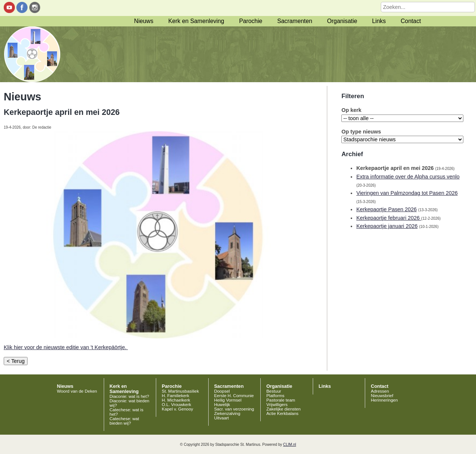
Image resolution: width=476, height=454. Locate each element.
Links (379, 21)
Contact (411, 21)
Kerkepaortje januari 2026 (387, 226)
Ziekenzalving (227, 413)
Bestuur (274, 391)
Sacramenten (295, 21)
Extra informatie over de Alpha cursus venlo (408, 177)
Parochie (251, 21)
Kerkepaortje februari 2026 (389, 218)
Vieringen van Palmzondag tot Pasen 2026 (407, 193)
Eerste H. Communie (234, 396)
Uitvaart (222, 418)
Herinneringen (384, 400)
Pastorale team (281, 400)
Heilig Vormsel (228, 400)
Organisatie (342, 21)
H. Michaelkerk (176, 400)
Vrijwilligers (277, 405)
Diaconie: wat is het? (129, 396)
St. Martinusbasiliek (180, 391)
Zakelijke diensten (283, 409)
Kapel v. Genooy (177, 409)
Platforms (275, 396)
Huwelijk (222, 405)
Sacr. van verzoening (234, 409)
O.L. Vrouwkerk (176, 405)
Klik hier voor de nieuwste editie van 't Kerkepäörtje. (66, 347)
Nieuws (144, 21)
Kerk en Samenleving (196, 21)
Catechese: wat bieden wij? (124, 421)
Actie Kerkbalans (282, 413)
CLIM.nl (290, 445)
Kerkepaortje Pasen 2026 (386, 209)
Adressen (380, 391)
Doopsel (222, 391)
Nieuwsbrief (382, 396)
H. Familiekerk (176, 396)
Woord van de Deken (77, 391)
